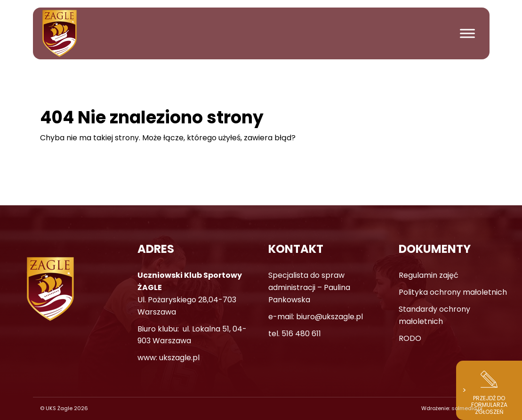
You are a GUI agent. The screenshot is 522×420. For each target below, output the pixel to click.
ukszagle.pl (179, 358)
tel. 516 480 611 (295, 334)
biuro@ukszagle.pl (329, 317)
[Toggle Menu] (467, 33)
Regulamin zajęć (429, 275)
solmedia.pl (467, 408)
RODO (410, 338)
